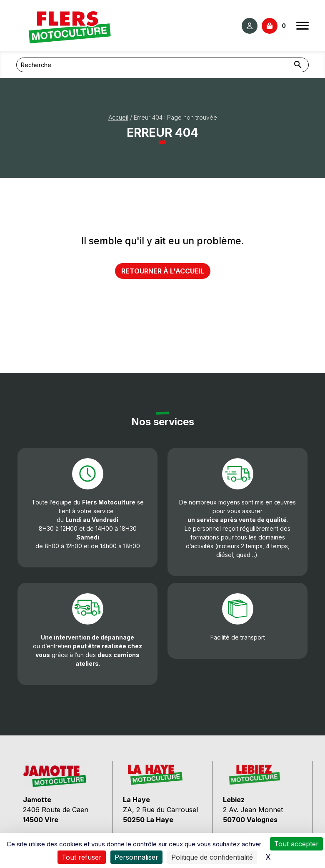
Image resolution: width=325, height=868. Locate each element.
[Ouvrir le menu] (302, 26)
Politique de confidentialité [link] (212, 857)
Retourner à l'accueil (163, 271)
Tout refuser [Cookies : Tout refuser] (82, 857)
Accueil (118, 117)
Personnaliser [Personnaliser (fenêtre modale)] (136, 857)
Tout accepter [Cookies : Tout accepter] (296, 844)
